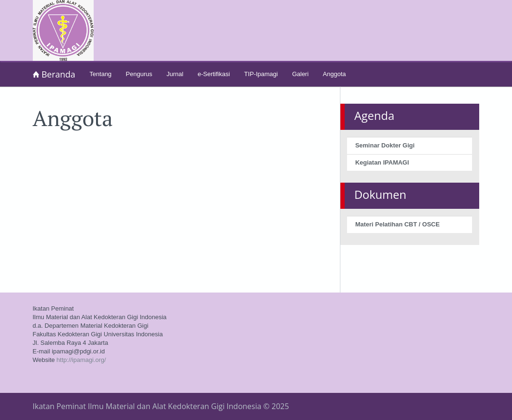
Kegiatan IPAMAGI (382, 162)
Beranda (54, 74)
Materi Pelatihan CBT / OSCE (397, 224)
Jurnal (175, 74)
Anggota (334, 74)
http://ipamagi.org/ (81, 360)
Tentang (100, 74)
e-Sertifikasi (214, 74)
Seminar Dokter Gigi (385, 145)
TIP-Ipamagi (261, 74)
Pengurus (139, 74)
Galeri (300, 74)
